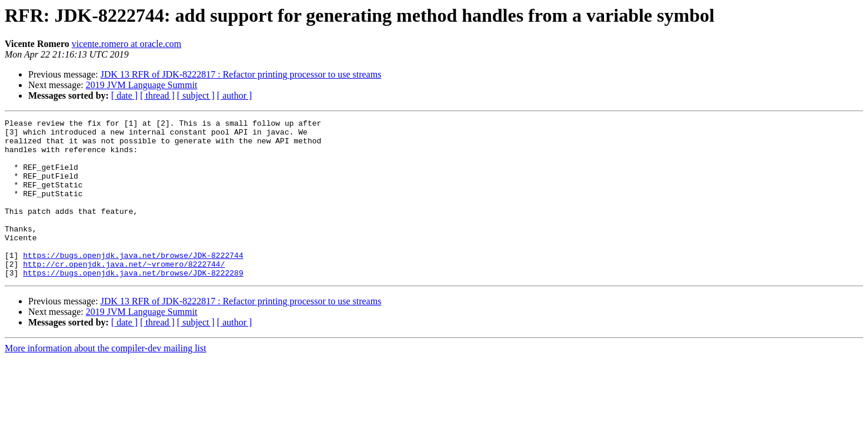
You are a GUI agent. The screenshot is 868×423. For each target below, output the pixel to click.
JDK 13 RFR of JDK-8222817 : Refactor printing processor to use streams (241, 74)
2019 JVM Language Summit (142, 85)
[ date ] (124, 95)
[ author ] (235, 95)
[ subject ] (196, 95)
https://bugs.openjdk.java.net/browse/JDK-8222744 (133, 283)
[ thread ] (157, 95)
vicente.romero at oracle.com (127, 44)
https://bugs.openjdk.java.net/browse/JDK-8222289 (133, 304)
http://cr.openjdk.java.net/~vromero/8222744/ (124, 294)
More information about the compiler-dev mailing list (106, 380)
